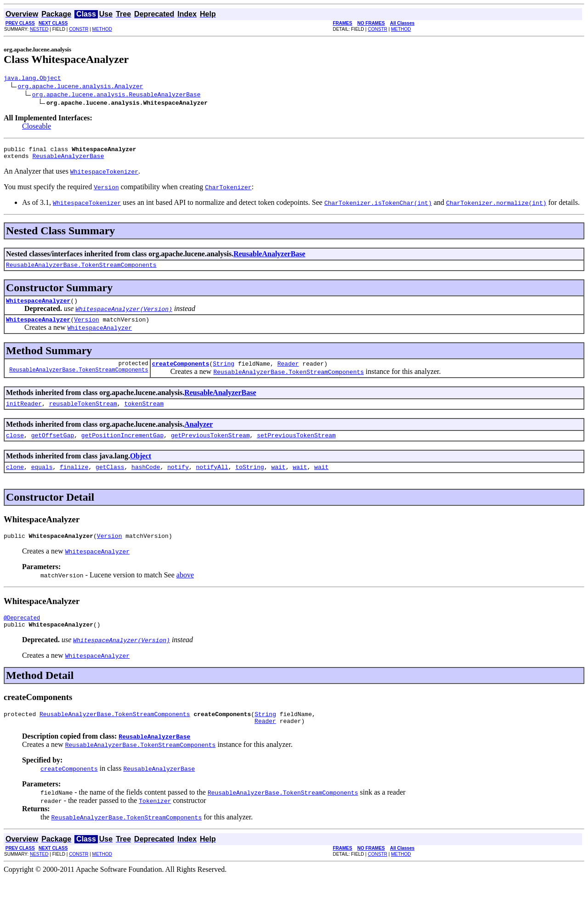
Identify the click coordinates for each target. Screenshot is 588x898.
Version (87, 328)
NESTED (39, 29)
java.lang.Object (32, 79)
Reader (288, 373)
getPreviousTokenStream (210, 447)
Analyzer (198, 435)
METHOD (102, 29)
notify (178, 480)
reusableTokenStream (83, 414)
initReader (24, 414)
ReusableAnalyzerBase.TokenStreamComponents (81, 270)
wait (278, 480)
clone (15, 480)
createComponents (181, 373)
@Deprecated (22, 634)
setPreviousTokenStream (296, 447)
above (185, 590)
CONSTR (79, 29)
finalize (74, 480)
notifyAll (212, 480)
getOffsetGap (53, 447)
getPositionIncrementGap (122, 447)
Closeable (37, 127)
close (15, 447)
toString (249, 480)
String (223, 373)
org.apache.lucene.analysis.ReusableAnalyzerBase (116, 96)
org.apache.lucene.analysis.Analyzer (81, 87)
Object (141, 468)
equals (42, 480)
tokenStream (144, 414)
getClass (110, 480)
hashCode (146, 480)
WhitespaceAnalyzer (38, 307)
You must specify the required (49, 191)
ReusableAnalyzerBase (68, 160)
